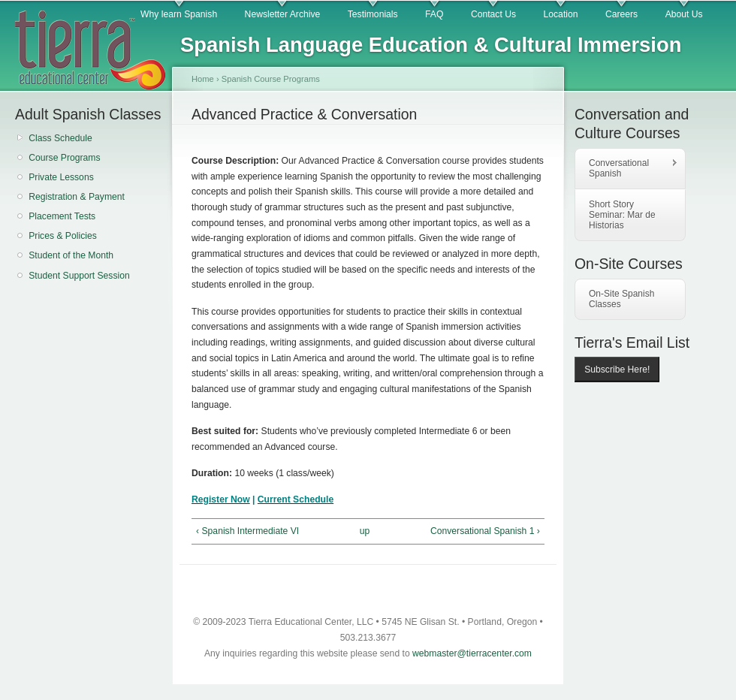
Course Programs (64, 158)
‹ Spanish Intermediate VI (247, 531)
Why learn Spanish (179, 14)
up (365, 531)
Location (561, 14)
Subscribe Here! (617, 370)
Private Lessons (61, 177)
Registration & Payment (77, 197)
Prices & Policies (63, 236)
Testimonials (373, 14)
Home (203, 79)
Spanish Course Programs (271, 79)
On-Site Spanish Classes (621, 299)
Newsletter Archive (283, 14)
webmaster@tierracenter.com (472, 653)
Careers (621, 14)
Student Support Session (79, 276)
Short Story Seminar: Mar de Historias (622, 215)
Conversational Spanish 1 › (485, 531)
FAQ (434, 14)
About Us (684, 14)
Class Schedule (60, 138)
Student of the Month (71, 255)
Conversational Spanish (627, 168)
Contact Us (493, 14)
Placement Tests (62, 216)
